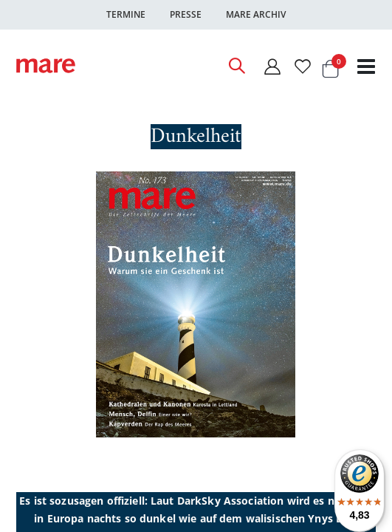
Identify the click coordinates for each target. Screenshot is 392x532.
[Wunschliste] (303, 66)
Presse (186, 14)
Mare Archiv (256, 14)
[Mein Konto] (272, 66)
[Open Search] (236, 66)
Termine (126, 14)
